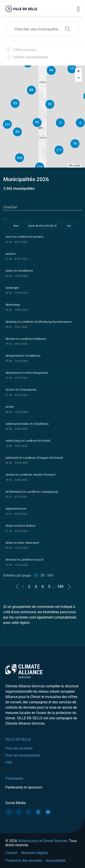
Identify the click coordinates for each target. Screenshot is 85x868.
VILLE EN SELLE (18, 739)
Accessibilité (55, 861)
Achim (10, 407)
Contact (11, 853)
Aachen (11, 254)
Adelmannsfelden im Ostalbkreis (27, 424)
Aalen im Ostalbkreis (19, 271)
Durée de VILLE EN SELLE (42, 226)
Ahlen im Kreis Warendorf (22, 543)
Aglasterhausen (16, 509)
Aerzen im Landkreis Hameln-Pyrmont (30, 475)
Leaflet (75, 166)
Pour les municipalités (23, 755)
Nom (16, 226)
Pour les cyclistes (19, 748)
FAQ (9, 762)
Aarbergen (12, 288)
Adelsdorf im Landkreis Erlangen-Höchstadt (34, 458)
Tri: (5, 219)
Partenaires (14, 778)
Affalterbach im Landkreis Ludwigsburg (32, 492)
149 (60, 586)
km (69, 226)
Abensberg (13, 305)
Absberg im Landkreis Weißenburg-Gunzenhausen (39, 322)
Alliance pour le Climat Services (43, 841)
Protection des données (24, 861)
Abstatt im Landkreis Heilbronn (26, 339)
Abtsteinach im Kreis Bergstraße (27, 373)
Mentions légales (34, 853)
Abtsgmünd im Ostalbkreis (23, 356)
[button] (80, 123)
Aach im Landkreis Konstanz (24, 237)
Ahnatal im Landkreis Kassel (24, 560)
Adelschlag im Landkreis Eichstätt (28, 441)
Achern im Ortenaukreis (21, 390)
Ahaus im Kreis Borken (20, 526)
